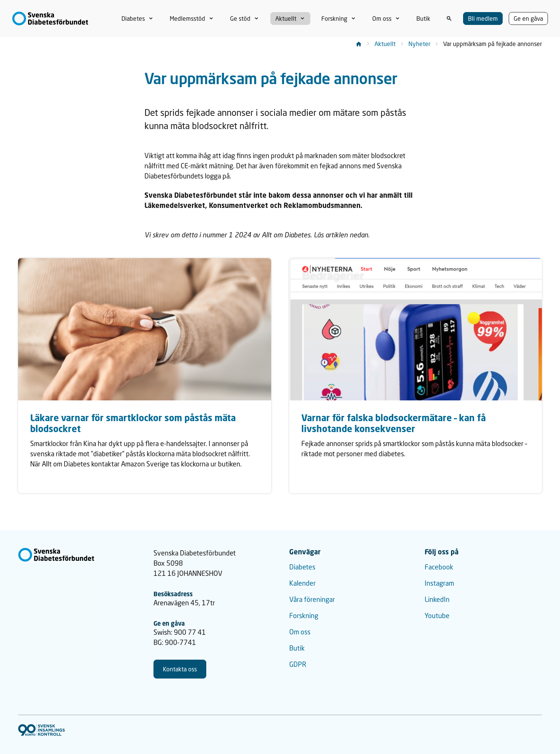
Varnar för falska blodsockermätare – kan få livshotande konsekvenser (394, 423)
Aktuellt (385, 44)
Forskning (304, 616)
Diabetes (302, 567)
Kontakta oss (180, 669)
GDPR (298, 664)
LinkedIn (437, 599)
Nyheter (419, 44)
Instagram (439, 583)
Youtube (437, 616)
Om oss (300, 632)
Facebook (439, 567)
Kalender (302, 583)
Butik (297, 648)
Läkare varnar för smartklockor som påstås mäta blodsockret (133, 423)
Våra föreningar (312, 599)
